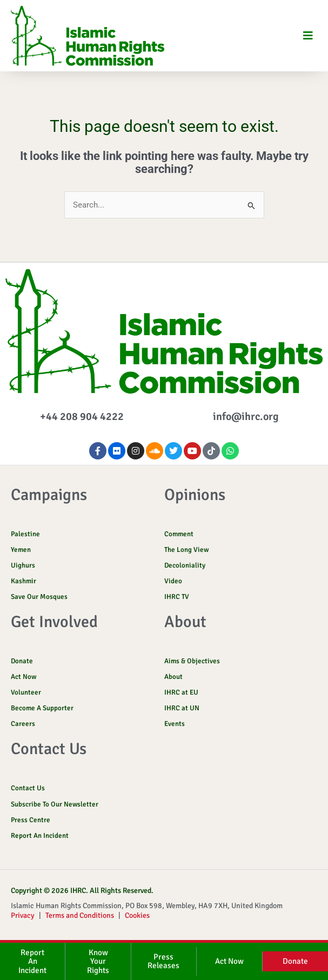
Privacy (23, 915)
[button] (308, 36)
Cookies (137, 915)
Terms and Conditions (80, 915)
